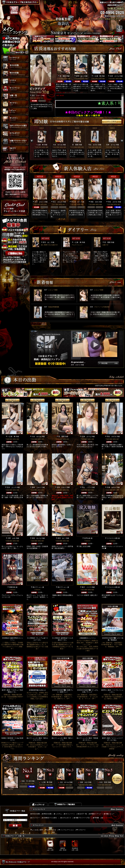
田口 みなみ (58, 202)
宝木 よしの (11, 487)
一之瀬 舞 (97, 76)
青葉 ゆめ (94, 202)
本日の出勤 (36, 814)
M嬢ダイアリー (96, 814)
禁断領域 (12, 587)
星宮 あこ (80, 76)
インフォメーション (67, 830)
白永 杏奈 (103, 782)
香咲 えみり (36, 487)
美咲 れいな (36, 538)
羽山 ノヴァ (86, 487)
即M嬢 (97, 818)
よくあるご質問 (37, 830)
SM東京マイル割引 (50, 818)
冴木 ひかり (36, 95)
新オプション (37, 587)
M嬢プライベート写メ (83, 818)
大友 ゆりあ (58, 145)
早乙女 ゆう (76, 202)
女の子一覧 (83, 814)
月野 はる (11, 538)
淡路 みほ (84, 782)
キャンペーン (70, 814)
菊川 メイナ (86, 587)
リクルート (82, 830)
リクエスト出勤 (112, 538)
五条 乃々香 (26, 781)
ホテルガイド (67, 818)
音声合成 (87, 538)
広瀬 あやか (111, 487)
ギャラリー (36, 818)
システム (59, 814)
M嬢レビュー (110, 814)
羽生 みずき (93, 145)
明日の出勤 (48, 814)
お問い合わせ (52, 830)
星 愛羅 (63, 76)
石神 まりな (114, 76)
